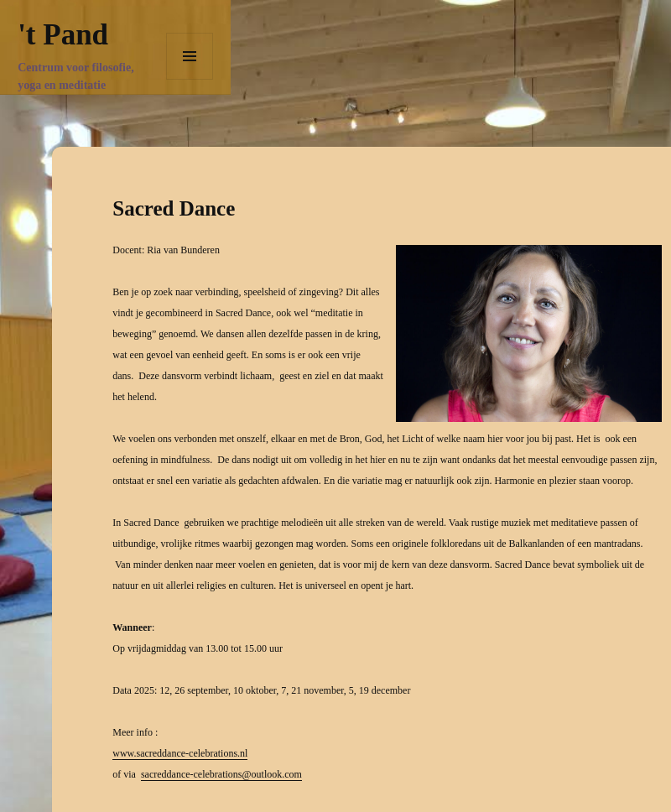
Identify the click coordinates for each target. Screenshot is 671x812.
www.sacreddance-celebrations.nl (180, 753)
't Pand (63, 35)
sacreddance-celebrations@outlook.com (221, 774)
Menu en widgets (190, 79)
